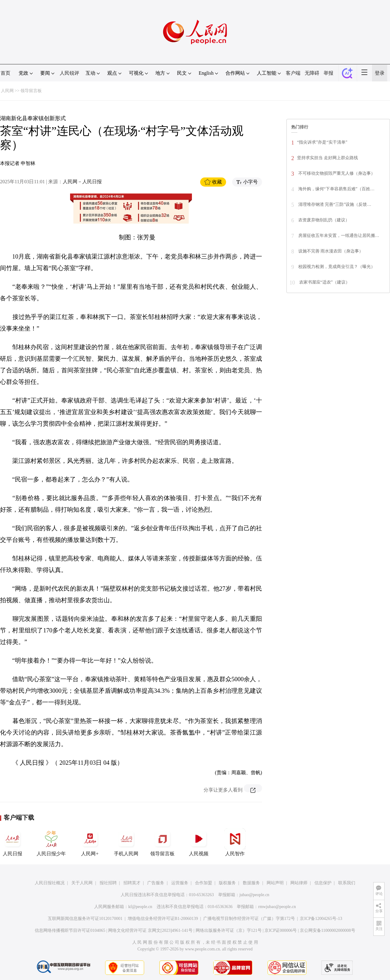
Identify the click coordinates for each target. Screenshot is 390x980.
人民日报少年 (51, 842)
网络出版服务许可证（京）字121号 (229, 930)
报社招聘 (108, 883)
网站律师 (299, 883)
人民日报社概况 (50, 883)
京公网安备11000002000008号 (327, 930)
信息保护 (323, 883)
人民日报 (12, 842)
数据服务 (251, 883)
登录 (380, 73)
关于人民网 (82, 883)
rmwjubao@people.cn (277, 907)
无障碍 (312, 73)
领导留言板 (31, 91)
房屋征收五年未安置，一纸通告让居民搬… (338, 236)
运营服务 (180, 883)
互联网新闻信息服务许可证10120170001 (85, 919)
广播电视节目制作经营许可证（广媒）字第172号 (249, 919)
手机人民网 (126, 842)
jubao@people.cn (254, 895)
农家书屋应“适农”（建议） (324, 282)
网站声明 (275, 883)
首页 (5, 73)
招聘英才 (132, 883)
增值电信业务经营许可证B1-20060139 (163, 919)
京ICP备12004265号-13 (321, 919)
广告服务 (156, 883)
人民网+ (90, 842)
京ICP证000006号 (281, 930)
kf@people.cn (140, 907)
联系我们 (347, 883)
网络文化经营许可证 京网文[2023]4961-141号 (150, 930)
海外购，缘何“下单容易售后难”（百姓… (336, 189)
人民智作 (235, 842)
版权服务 (227, 883)
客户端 (293, 73)
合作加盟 (204, 883)
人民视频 (199, 842)
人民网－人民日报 (82, 182)
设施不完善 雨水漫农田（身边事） (330, 251)
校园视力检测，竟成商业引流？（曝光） (336, 267)
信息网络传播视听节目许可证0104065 (70, 930)
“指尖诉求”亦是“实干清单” (322, 142)
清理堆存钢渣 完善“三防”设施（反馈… (334, 204)
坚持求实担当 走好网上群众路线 (328, 158)
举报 (328, 73)
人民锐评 (69, 73)
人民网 (7, 91)
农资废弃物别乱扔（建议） (323, 220)
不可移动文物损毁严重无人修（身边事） (336, 173)
